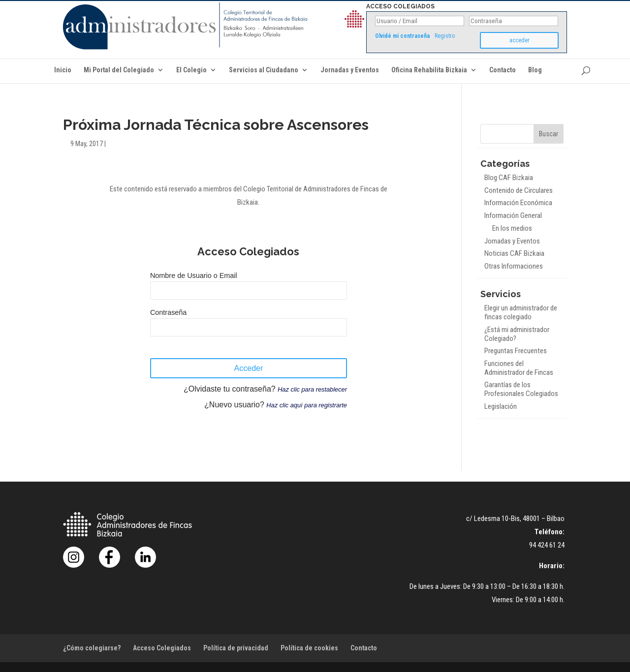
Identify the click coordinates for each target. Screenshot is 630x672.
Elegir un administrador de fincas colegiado (521, 312)
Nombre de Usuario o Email (194, 275)
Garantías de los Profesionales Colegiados (521, 389)
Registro (445, 36)
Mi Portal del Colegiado (119, 70)
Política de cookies (309, 648)
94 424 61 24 (547, 545)
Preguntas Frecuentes (516, 351)
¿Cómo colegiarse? (92, 648)
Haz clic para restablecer (312, 389)
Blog (535, 70)
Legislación (501, 406)
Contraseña (168, 312)
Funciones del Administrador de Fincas (519, 368)
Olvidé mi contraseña (402, 36)
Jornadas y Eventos (350, 70)
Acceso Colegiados (162, 648)
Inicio (63, 70)
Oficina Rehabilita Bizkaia (429, 70)
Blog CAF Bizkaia (509, 178)
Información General (513, 215)
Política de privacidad (236, 648)
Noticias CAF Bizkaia (514, 253)
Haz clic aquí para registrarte (307, 405)
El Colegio (191, 70)
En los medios (512, 228)
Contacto (503, 70)
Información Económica (518, 203)
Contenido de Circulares (519, 190)
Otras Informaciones (514, 266)
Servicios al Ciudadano (264, 70)
